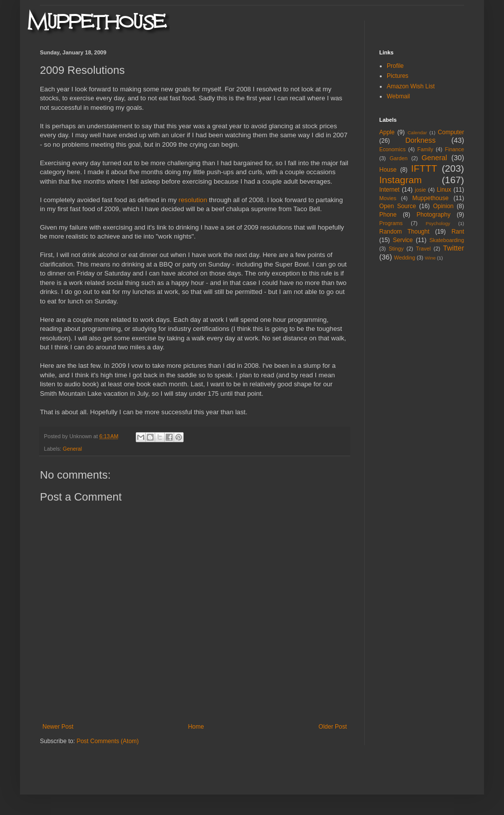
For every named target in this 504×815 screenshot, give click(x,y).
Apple (387, 132)
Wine (430, 258)
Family (425, 149)
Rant (458, 232)
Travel (423, 249)
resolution (193, 200)
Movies (388, 198)
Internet (389, 190)
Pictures (397, 76)
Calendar (417, 133)
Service (403, 240)
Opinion (443, 206)
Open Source (398, 206)
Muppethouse (430, 198)
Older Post (333, 727)
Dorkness (420, 140)
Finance (455, 149)
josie (420, 190)
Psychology (438, 223)
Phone (388, 215)
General (72, 449)
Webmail (398, 96)
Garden (399, 158)
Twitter (454, 248)
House (388, 170)
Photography (434, 215)
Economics (392, 149)
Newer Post (58, 727)
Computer (451, 132)
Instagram (400, 180)
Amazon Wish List (411, 86)
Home (196, 727)
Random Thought (404, 232)
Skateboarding (447, 240)
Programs (391, 223)
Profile (395, 66)
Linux (444, 190)
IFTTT (424, 168)
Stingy (396, 249)
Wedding (405, 258)
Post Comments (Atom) (108, 741)
